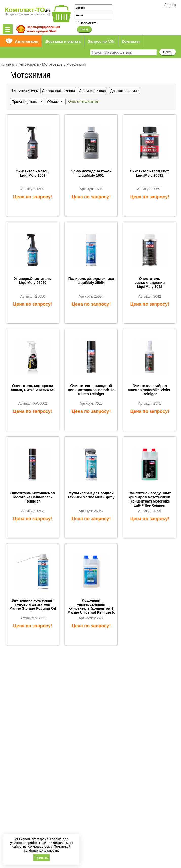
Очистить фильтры (84, 101)
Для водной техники (58, 91)
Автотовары (26, 41)
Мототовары (53, 64)
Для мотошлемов (124, 91)
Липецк (170, 5)
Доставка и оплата (63, 41)
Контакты (131, 41)
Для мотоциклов (93, 91)
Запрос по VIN (101, 41)
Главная (8, 64)
